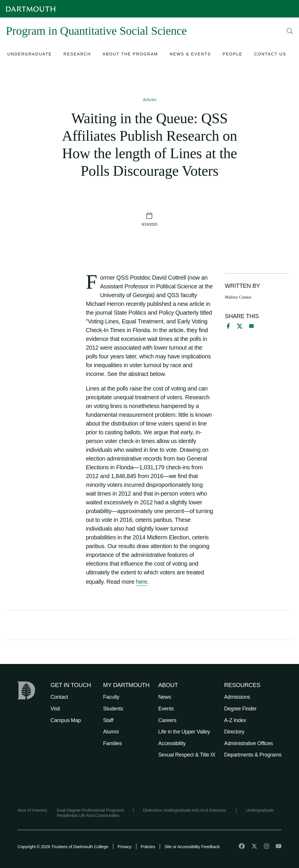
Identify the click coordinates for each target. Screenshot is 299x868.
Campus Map (66, 720)
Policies (148, 847)
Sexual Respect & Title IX (187, 755)
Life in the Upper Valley (184, 732)
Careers (167, 720)
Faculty (111, 697)
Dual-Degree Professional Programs (90, 810)
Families (113, 743)
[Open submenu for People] (232, 55)
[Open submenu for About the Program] (130, 55)
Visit (55, 709)
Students (113, 709)
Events (166, 709)
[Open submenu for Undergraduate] (30, 55)
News (165, 697)
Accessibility (172, 743)
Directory (234, 732)
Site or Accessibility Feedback (192, 847)
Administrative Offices (249, 743)
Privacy (125, 847)
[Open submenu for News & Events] (190, 55)
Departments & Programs (253, 755)
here (142, 582)
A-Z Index (235, 720)
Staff (108, 720)
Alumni (111, 732)
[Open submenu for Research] (77, 55)
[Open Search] (290, 31)
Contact (59, 697)
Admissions (237, 697)
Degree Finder (240, 709)
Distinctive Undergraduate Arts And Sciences (185, 810)
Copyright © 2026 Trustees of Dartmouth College (63, 847)
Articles (149, 100)
